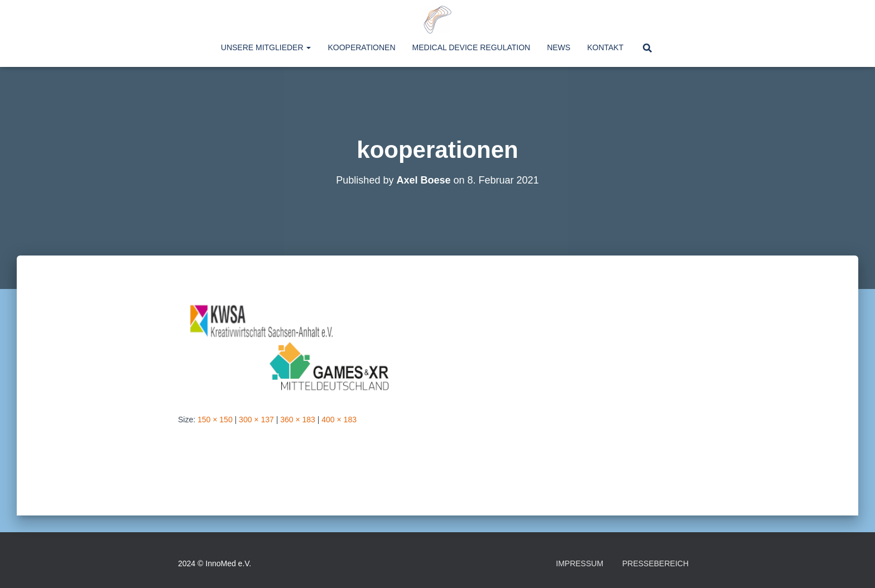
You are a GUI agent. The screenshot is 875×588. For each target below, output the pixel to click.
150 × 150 (215, 420)
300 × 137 (256, 420)
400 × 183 (339, 420)
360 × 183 (298, 420)
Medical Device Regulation (472, 47)
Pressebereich (655, 563)
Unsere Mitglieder (266, 47)
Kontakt (605, 47)
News (559, 47)
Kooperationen (361, 47)
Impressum (580, 563)
